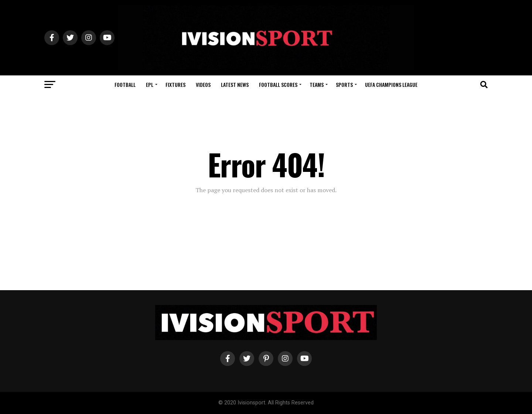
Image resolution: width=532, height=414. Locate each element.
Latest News (235, 84)
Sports (344, 84)
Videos (203, 84)
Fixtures (175, 84)
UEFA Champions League (391, 84)
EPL (150, 84)
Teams (317, 84)
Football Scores (278, 84)
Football (125, 84)
